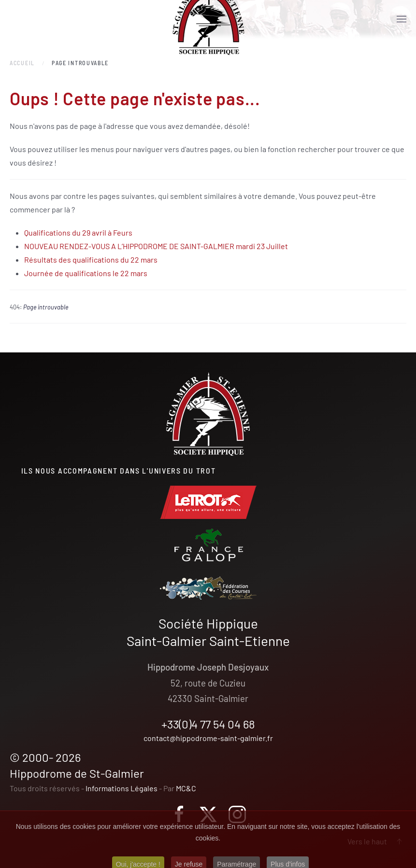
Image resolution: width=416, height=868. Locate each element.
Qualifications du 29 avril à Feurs (78, 232)
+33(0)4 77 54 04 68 (208, 724)
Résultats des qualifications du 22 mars (91, 259)
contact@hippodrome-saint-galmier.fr (208, 738)
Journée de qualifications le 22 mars (86, 273)
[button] (402, 19)
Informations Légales (122, 788)
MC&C (186, 788)
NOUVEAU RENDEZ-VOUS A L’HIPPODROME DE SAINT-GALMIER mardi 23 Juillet (156, 246)
